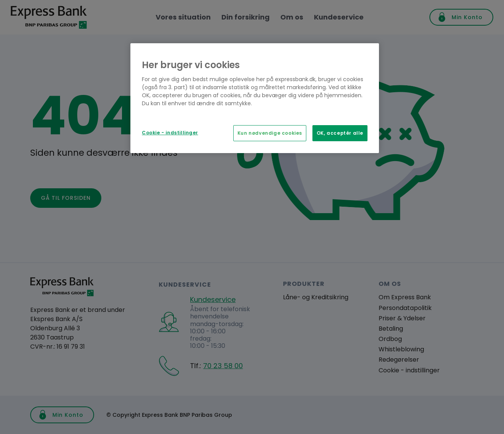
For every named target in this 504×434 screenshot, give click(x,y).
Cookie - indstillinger (170, 133)
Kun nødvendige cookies (270, 133)
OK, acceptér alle (340, 133)
